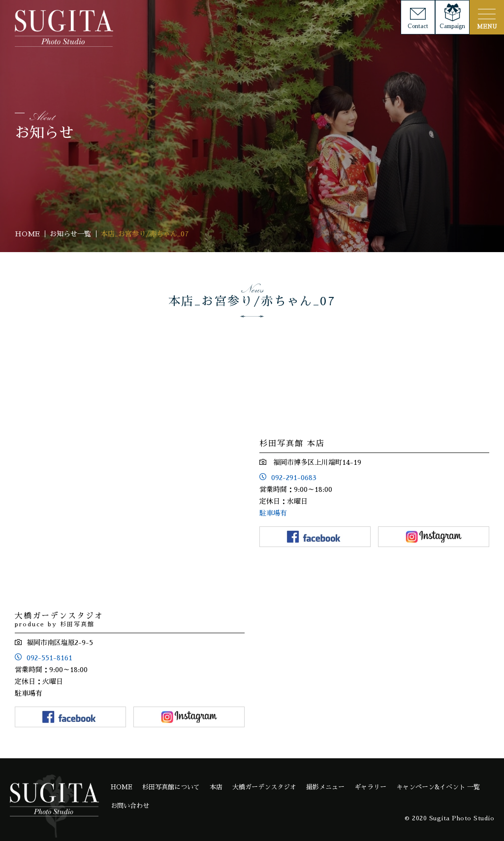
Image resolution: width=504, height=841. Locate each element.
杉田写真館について (171, 787)
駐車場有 (273, 513)
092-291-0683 (294, 478)
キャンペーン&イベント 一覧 (438, 787)
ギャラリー (370, 787)
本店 (216, 787)
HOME (122, 787)
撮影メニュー (325, 787)
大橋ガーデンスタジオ (264, 787)
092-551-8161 (49, 658)
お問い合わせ (130, 806)
